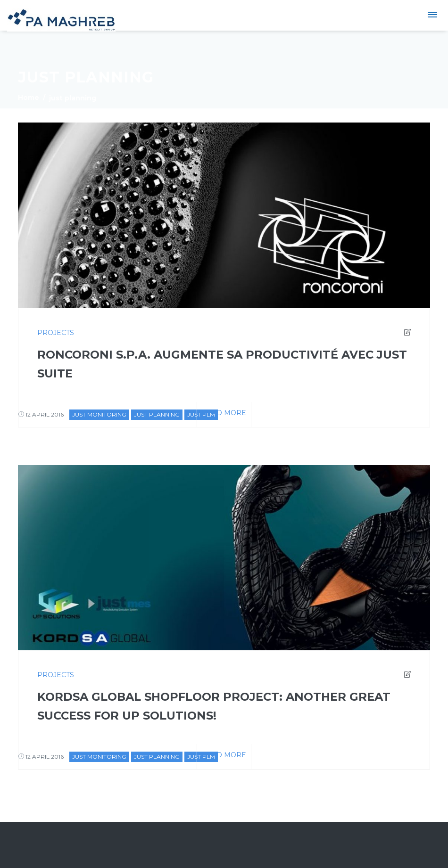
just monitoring (99, 414)
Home (29, 98)
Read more (224, 413)
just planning (157, 414)
